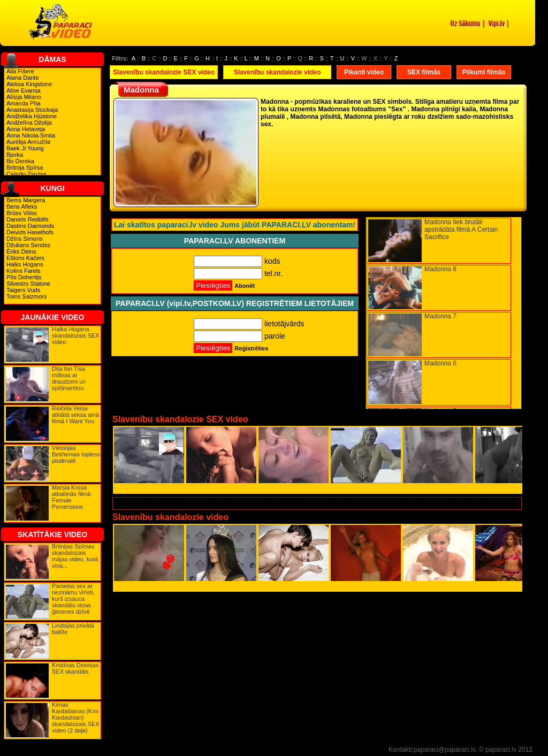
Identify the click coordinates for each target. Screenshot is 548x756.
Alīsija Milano (24, 97)
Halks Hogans (25, 264)
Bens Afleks (22, 207)
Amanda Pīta (24, 103)
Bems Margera (26, 200)
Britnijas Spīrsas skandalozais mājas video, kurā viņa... (75, 556)
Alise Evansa (24, 90)
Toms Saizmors (26, 296)
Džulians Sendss (28, 245)
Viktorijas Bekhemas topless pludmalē (76, 454)
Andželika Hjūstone (32, 116)
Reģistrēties (251, 348)
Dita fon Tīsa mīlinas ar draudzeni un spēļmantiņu (69, 378)
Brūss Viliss (22, 213)
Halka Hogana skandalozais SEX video (76, 335)
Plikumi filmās (484, 72)
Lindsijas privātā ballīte (73, 629)
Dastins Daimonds (30, 226)
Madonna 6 (440, 363)
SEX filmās (424, 72)
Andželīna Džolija (29, 123)
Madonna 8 (440, 269)
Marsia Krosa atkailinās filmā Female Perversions (71, 497)
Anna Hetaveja (26, 129)
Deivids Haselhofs (30, 232)
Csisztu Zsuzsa (26, 174)
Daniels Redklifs (28, 219)
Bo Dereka (20, 161)
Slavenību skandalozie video (277, 72)
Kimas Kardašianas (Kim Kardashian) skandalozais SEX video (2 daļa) (76, 717)
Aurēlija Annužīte (29, 142)
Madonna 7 (440, 316)
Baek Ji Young (25, 148)
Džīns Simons (25, 239)
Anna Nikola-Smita (31, 135)
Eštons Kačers (25, 258)
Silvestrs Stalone (28, 284)
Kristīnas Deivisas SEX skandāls (75, 668)
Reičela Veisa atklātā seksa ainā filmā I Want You (75, 415)
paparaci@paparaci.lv (444, 750)
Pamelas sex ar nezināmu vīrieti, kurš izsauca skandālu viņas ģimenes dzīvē (73, 599)
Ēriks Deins (21, 251)
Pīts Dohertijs (24, 277)
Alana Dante (23, 78)
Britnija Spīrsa (25, 167)
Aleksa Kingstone (29, 84)
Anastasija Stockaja (32, 110)
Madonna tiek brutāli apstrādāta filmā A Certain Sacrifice (461, 230)
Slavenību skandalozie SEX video (164, 72)
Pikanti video (364, 72)
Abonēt (245, 286)
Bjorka (15, 155)
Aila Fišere (20, 71)
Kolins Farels (24, 271)
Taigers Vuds (23, 290)
